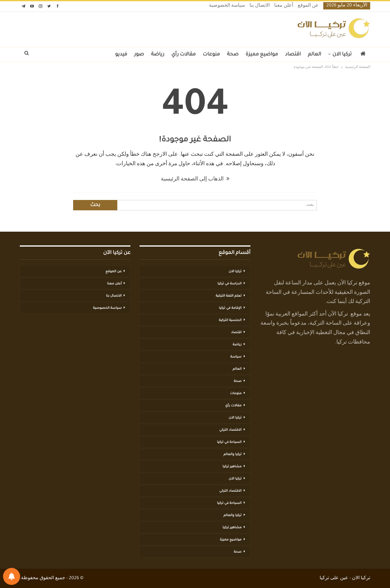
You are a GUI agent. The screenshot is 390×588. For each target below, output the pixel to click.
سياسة (236, 357)
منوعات (211, 55)
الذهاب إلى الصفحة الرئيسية (195, 180)
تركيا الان (342, 55)
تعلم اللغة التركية (229, 296)
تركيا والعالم (233, 454)
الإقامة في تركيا (230, 308)
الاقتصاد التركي (230, 430)
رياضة (158, 55)
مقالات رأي (183, 55)
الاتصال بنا (260, 6)
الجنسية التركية (230, 320)
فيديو (121, 55)
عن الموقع (308, 6)
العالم (314, 55)
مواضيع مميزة (262, 55)
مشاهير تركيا (232, 467)
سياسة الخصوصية (227, 6)
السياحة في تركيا (229, 442)
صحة (233, 55)
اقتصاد (293, 55)
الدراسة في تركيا (230, 284)
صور (139, 55)
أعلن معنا (284, 6)
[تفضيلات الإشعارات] (12, 576)
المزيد (101, 55)
